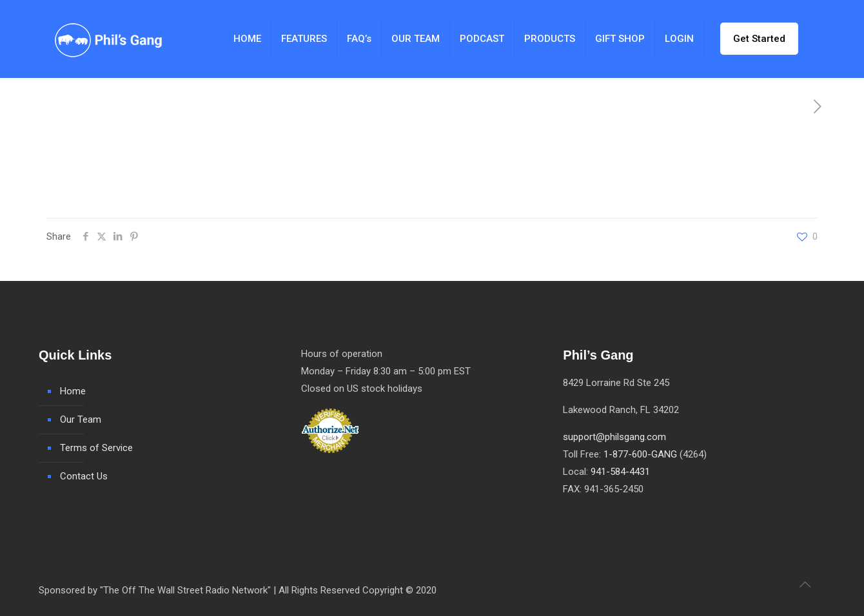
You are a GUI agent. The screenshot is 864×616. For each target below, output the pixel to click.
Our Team (81, 419)
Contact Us (84, 476)
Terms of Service (96, 448)
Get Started (759, 39)
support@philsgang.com (614, 437)
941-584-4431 (620, 472)
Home (73, 391)
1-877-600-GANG (640, 454)
